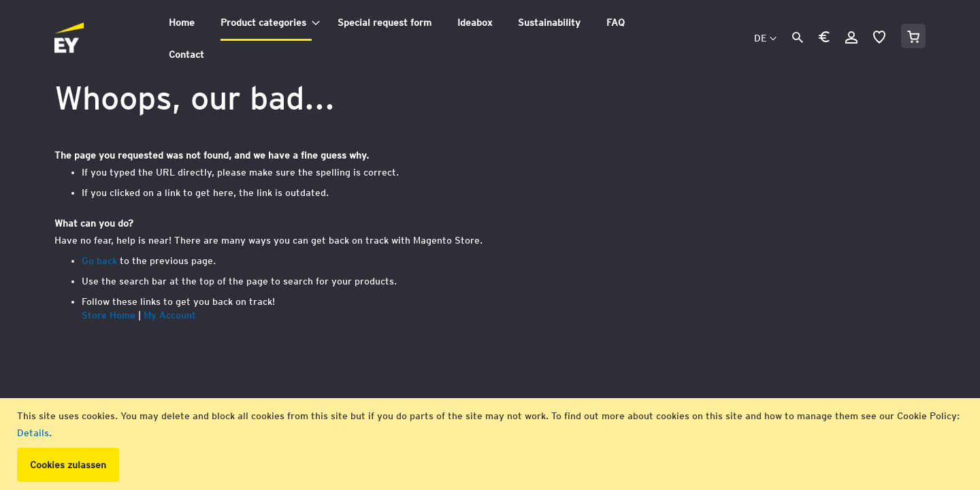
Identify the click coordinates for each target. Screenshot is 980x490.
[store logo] (99, 39)
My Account (170, 315)
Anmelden (851, 37)
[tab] (416, 39)
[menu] (416, 39)
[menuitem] (182, 23)
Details (33, 433)
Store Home (109, 315)
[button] (824, 39)
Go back (99, 261)
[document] (492, 444)
